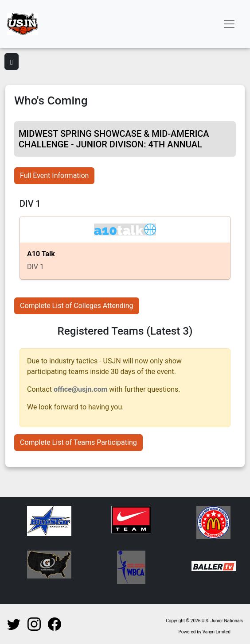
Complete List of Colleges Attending (77, 306)
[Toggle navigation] (229, 24)
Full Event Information (54, 175)
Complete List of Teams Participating (78, 442)
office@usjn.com (80, 389)
